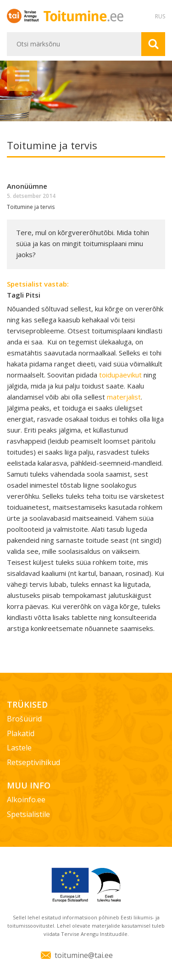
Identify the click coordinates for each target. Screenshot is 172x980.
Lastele (19, 748)
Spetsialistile (28, 814)
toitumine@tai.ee (84, 955)
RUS (160, 16)
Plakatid (21, 733)
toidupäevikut (121, 375)
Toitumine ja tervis (31, 207)
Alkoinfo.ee (26, 800)
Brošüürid (24, 719)
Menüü (22, 76)
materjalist (124, 397)
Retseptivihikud (33, 762)
